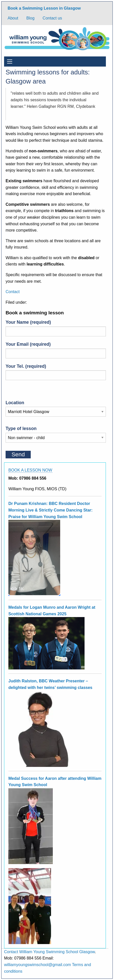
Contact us (52, 18)
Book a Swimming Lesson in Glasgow (44, 8)
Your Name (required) (56, 328)
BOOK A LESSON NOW (30, 470)
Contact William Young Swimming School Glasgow (50, 952)
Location (56, 407)
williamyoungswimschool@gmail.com (37, 965)
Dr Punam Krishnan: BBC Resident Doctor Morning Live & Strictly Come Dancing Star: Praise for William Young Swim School (51, 510)
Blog (30, 18)
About (13, 18)
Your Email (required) (56, 350)
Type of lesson (56, 433)
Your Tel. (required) (56, 372)
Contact (13, 292)
